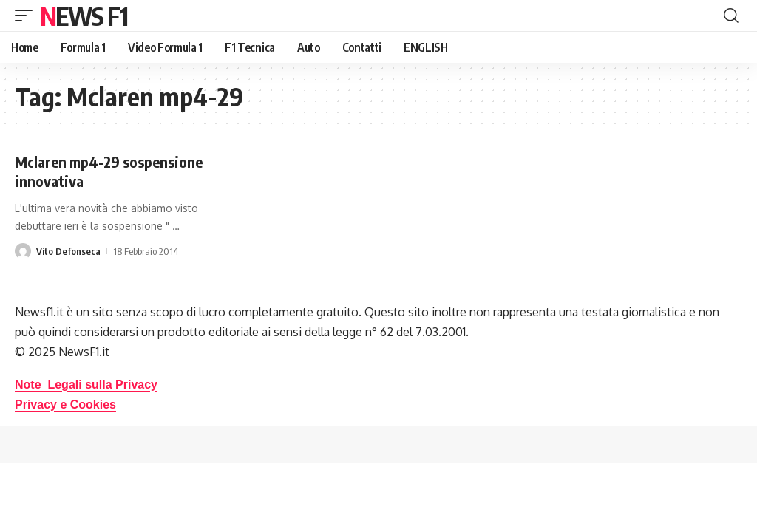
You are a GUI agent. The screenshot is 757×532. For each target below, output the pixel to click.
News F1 (84, 16)
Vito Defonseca (68, 251)
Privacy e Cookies (65, 405)
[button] (27, 16)
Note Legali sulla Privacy (86, 385)
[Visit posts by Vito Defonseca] (23, 251)
